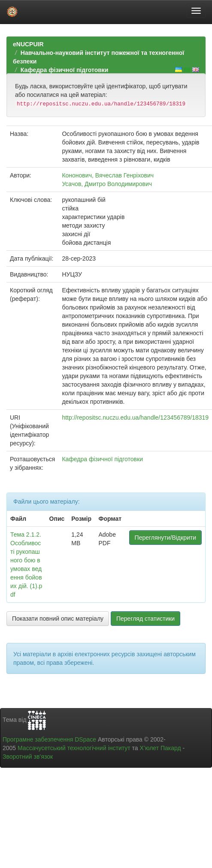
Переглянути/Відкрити (165, 538)
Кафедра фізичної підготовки (65, 70)
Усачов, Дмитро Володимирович (107, 184)
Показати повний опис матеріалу (58, 619)
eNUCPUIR (28, 44)
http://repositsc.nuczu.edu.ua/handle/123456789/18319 (135, 417)
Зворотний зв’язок (28, 757)
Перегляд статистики (145, 619)
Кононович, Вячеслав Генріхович (108, 175)
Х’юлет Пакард (161, 748)
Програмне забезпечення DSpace (49, 739)
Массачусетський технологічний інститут (74, 748)
